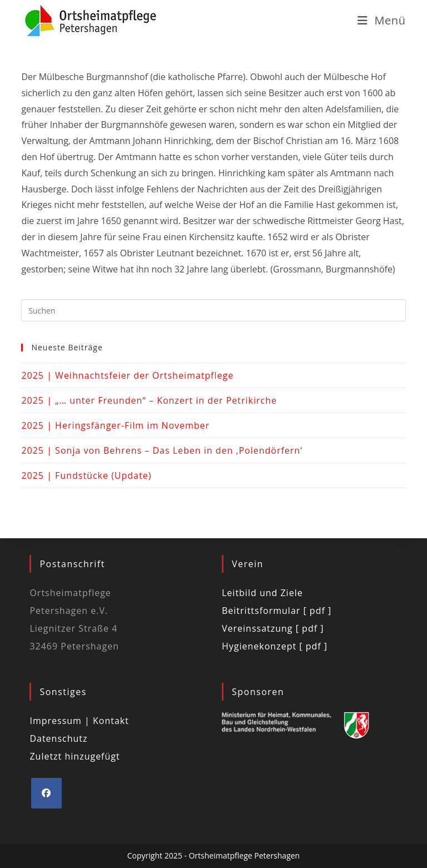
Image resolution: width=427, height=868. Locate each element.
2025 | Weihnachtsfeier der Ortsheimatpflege (127, 375)
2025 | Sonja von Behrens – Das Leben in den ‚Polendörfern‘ (162, 450)
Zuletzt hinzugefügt (75, 756)
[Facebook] (46, 793)
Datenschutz (58, 738)
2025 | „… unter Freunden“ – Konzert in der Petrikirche (149, 400)
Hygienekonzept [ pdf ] (275, 646)
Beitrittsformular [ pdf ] (277, 611)
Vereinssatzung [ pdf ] (273, 628)
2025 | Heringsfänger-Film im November (115, 425)
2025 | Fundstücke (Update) (86, 475)
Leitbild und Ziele (262, 593)
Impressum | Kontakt (79, 721)
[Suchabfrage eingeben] (213, 310)
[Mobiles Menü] (382, 20)
